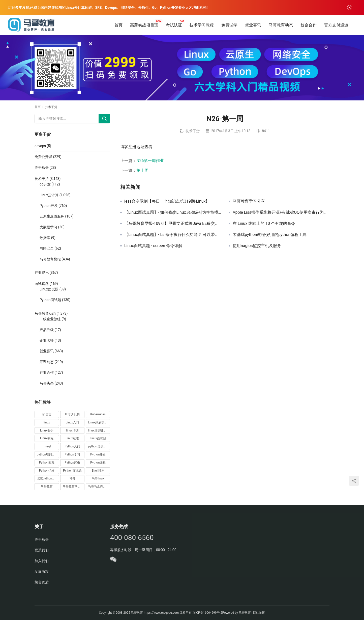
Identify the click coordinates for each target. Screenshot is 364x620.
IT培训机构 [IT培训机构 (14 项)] (72, 414)
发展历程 (42, 572)
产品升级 (47, 330)
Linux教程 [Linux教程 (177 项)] (47, 438)
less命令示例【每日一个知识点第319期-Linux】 (167, 201)
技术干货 (193, 131)
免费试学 (229, 25)
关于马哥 (42, 168)
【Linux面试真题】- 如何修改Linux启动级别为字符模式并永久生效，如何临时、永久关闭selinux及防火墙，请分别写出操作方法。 (173, 212)
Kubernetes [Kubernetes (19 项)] (98, 414)
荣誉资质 (42, 582)
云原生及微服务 (52, 216)
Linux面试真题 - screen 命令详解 (153, 246)
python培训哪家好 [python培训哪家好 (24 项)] (99, 446)
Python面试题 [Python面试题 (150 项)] (72, 471)
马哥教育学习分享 (249, 201)
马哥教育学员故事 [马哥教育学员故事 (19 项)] (74, 487)
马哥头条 (47, 383)
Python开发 (49, 206)
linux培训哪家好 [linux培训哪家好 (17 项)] (99, 430)
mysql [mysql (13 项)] (47, 446)
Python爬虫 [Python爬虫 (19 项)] (72, 463)
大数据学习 (48, 227)
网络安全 (47, 248)
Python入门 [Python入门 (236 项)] (72, 446)
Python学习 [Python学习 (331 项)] (72, 454)
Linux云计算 (49, 195)
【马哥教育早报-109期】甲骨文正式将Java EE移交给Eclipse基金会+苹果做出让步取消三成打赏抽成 (173, 224)
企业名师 (47, 340)
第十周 (142, 170)
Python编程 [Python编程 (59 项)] (98, 463)
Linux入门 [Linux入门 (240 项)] (72, 422)
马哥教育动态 (281, 25)
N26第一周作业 (150, 161)
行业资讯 (42, 273)
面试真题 (42, 284)
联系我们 (42, 550)
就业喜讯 (253, 25)
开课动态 (47, 362)
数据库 (45, 238)
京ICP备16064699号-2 (207, 613)
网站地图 (259, 613)
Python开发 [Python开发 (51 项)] (98, 454)
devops (40, 146)
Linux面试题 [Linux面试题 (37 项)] (98, 438)
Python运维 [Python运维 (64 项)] (47, 471)
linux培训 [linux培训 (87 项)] (72, 430)
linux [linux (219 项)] (47, 422)
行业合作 (47, 372)
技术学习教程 (202, 25)
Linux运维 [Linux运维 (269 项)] (72, 438)
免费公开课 (43, 157)
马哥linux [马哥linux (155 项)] (98, 478)
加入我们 (42, 561)
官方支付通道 (336, 25)
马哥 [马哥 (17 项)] (72, 478)
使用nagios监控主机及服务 (257, 246)
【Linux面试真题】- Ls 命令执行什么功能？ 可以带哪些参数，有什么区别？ (173, 235)
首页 (118, 25)
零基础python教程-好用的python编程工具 (270, 235)
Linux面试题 (49, 289)
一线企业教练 (50, 319)
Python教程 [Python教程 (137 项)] (47, 463)
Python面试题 (50, 300)
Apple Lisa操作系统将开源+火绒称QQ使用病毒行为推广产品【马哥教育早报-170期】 (281, 212)
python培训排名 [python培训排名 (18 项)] (47, 454)
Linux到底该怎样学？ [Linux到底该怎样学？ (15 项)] (99, 422)
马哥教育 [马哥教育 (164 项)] (47, 487)
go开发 (45, 184)
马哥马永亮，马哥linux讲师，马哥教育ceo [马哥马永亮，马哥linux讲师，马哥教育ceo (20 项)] (99, 487)
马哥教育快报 (50, 259)
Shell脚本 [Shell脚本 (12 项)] (98, 471)
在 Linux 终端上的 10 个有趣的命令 (264, 224)
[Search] (104, 119)
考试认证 (174, 25)
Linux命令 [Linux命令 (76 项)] (47, 430)
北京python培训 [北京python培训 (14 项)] (47, 478)
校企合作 (309, 25)
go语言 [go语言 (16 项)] (47, 414)
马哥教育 (137, 613)
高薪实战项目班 (144, 25)
